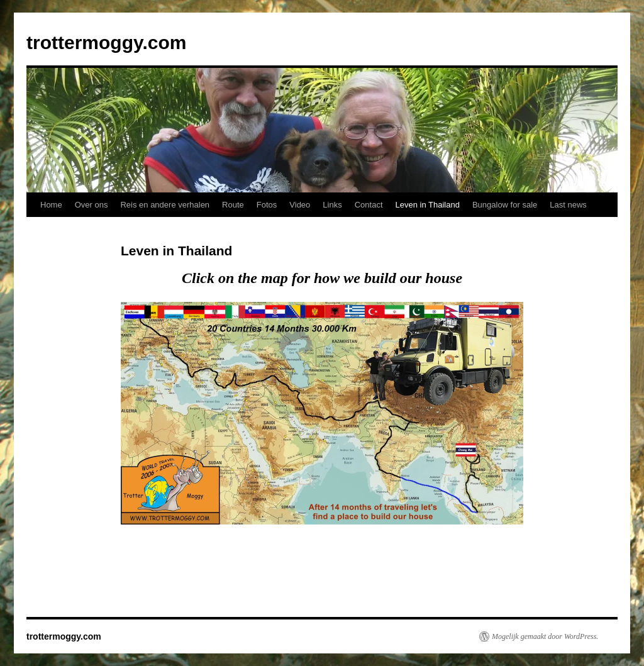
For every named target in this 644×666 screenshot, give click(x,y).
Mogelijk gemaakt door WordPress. (545, 636)
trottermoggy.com (106, 42)
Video (300, 205)
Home (51, 205)
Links (332, 205)
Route (233, 205)
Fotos (267, 205)
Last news (568, 205)
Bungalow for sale (505, 205)
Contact (369, 205)
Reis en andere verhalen (165, 205)
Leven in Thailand (428, 205)
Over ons (92, 205)
